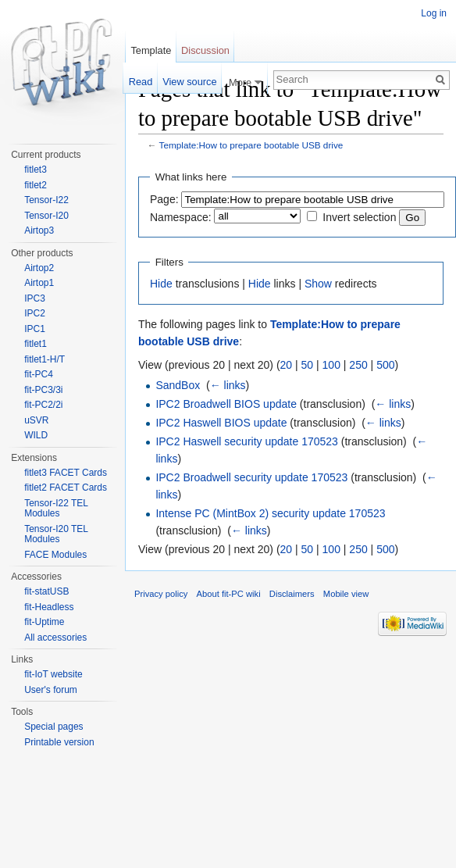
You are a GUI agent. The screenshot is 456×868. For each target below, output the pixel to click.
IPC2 (35, 313)
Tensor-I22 (46, 200)
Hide (161, 284)
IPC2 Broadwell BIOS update (226, 404)
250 (358, 365)
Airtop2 (39, 268)
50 (308, 365)
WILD (36, 435)
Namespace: (181, 217)
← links (228, 385)
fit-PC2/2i (43, 405)
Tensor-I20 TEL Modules (56, 534)
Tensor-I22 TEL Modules (56, 509)
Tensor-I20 (46, 216)
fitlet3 (36, 170)
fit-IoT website (53, 674)
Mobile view (346, 594)
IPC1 (35, 329)
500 (385, 365)
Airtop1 (39, 283)
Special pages (53, 727)
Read (141, 82)
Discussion (205, 50)
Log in (434, 13)
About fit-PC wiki (229, 594)
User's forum (51, 690)
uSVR (36, 420)
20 (287, 365)
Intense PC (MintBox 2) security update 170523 (270, 513)
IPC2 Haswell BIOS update (221, 423)
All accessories (55, 638)
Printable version (59, 742)
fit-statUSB (46, 591)
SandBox (178, 385)
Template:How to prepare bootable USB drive (251, 145)
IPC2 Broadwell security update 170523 (251, 477)
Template (151, 50)
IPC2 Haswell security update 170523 (246, 441)
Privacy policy (161, 594)
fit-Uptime (44, 622)
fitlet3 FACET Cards (66, 473)
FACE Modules (55, 555)
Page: (164, 199)
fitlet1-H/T (45, 359)
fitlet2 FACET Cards (66, 488)
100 (331, 365)
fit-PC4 (39, 374)
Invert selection (359, 217)
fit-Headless (49, 607)
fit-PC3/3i (43, 390)
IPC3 (35, 298)
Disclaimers (292, 594)
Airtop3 (39, 230)
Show (318, 284)
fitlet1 (36, 344)
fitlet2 (36, 185)
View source (189, 82)
